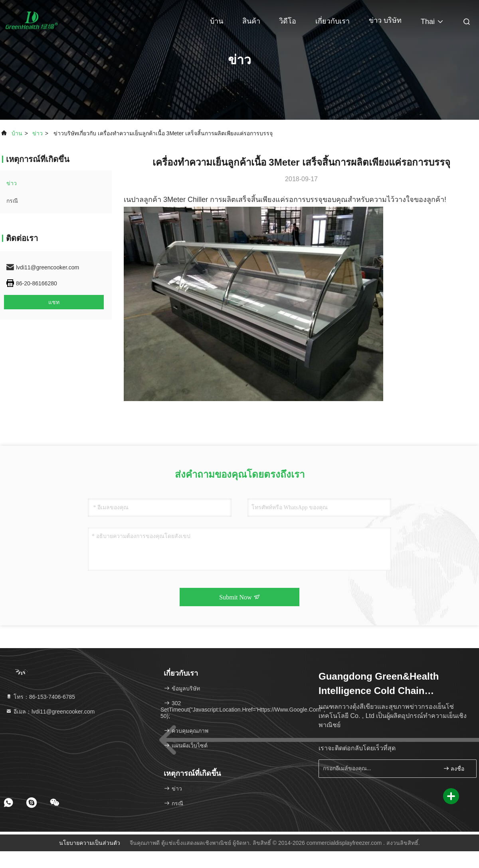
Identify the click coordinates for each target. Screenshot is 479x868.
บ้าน (217, 21)
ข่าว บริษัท (385, 20)
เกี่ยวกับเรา (333, 21)
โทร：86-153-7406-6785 (40, 697)
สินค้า (251, 21)
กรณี (12, 201)
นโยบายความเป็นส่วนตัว (90, 843)
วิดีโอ (288, 21)
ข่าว (38, 133)
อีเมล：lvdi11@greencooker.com (50, 712)
